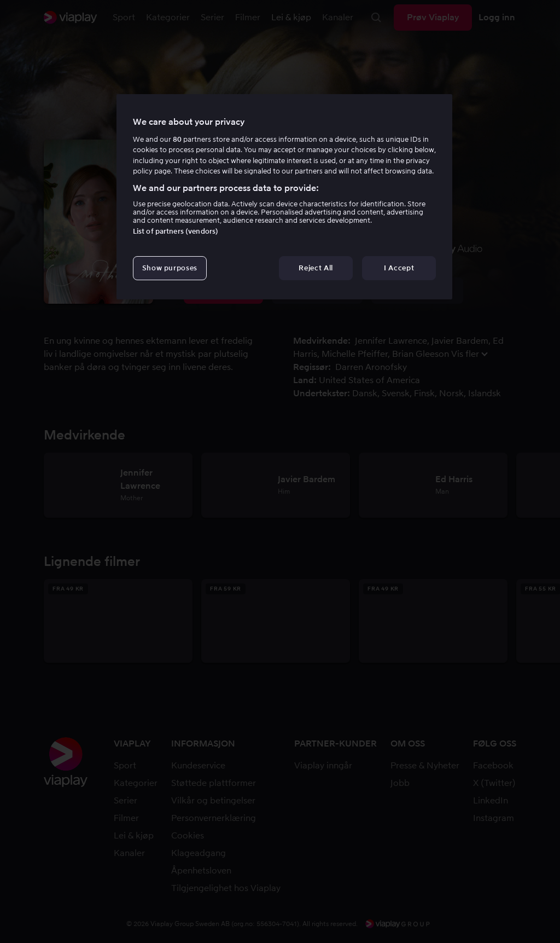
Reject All (316, 268)
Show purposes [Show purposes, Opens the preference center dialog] (170, 268)
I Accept (399, 268)
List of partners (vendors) (176, 231)
